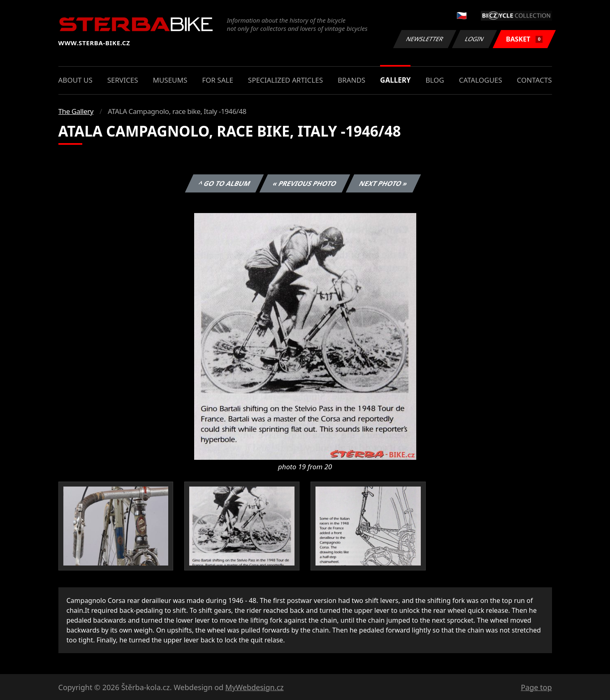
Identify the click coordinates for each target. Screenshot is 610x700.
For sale (218, 80)
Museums (170, 80)
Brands (351, 80)
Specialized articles (285, 80)
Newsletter (425, 39)
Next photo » (383, 183)
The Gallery (76, 111)
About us (75, 80)
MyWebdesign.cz (255, 687)
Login (475, 39)
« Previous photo (305, 183)
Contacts (535, 80)
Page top (536, 687)
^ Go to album (225, 183)
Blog (435, 80)
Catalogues (481, 80)
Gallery (395, 80)
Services (123, 80)
